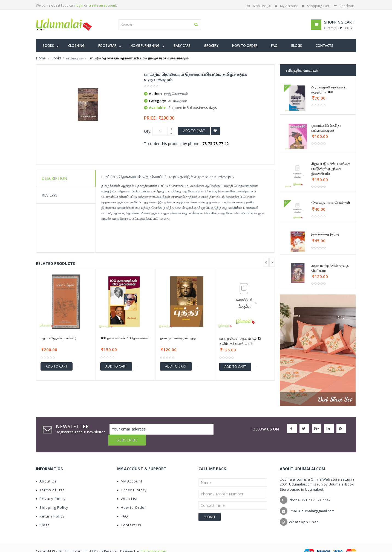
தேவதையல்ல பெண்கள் (331, 203)
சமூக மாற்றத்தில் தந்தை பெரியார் (330, 268)
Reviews (50, 195)
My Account (286, 6)
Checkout (344, 6)
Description (54, 178)
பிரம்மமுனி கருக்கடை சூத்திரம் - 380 (329, 89)
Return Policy (50, 505)
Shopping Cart (316, 6)
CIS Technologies (154, 540)
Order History (132, 479)
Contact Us (129, 514)
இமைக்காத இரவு (325, 234)
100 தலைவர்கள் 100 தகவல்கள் (125, 338)
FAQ (123, 505)
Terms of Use (50, 479)
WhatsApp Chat (303, 511)
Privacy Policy (51, 488)
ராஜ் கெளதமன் (176, 94)
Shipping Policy (52, 496)
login (79, 5)
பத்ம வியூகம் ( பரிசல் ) (58, 338)
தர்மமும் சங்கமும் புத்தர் (179, 338)
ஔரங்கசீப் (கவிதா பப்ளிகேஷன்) (326, 128)
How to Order (132, 496)
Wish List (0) (259, 6)
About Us (46, 470)
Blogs (43, 514)
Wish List (127, 488)
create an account (102, 5)
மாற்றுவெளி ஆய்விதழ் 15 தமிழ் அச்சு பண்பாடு (240, 341)
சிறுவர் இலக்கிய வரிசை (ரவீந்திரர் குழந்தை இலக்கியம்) (330, 169)
